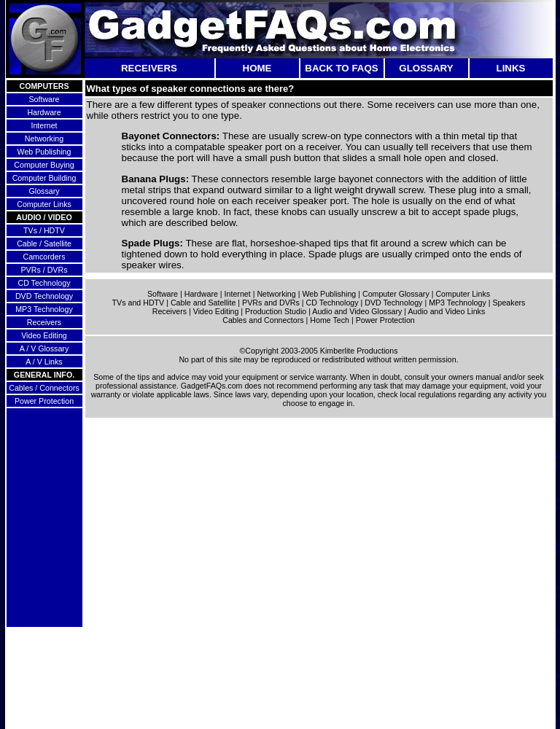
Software (44, 99)
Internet (44, 125)
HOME (257, 68)
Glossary (44, 191)
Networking (44, 139)
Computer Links (44, 204)
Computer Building (44, 178)
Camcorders (44, 257)
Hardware (44, 112)
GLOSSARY (426, 68)
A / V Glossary (44, 348)
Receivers (44, 322)
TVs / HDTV (44, 230)
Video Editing (44, 335)
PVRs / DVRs (44, 270)
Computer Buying (44, 165)
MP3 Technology (44, 309)
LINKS (511, 68)
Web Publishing (44, 152)
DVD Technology (44, 296)
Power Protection (44, 401)
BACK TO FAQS (341, 68)
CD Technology (44, 283)
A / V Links (44, 362)
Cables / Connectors (44, 388)
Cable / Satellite (44, 243)
